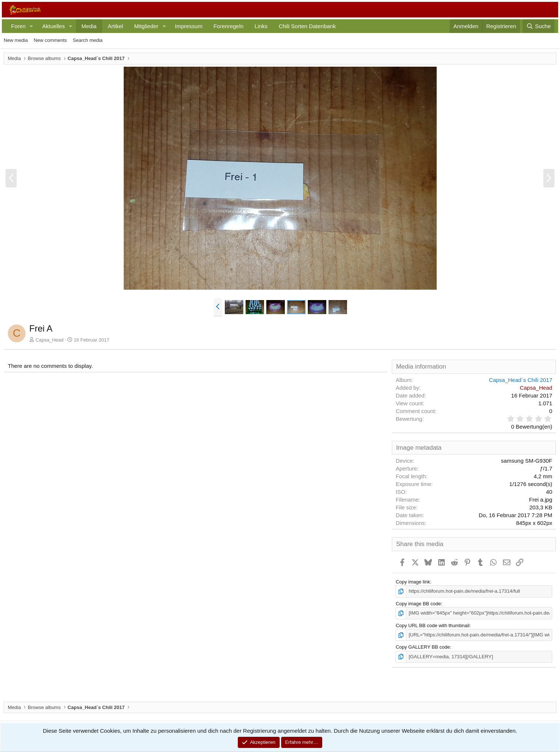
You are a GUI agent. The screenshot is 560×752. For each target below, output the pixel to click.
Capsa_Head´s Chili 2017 (521, 380)
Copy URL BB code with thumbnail (432, 625)
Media (89, 26)
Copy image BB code (418, 604)
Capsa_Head (50, 340)
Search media (88, 40)
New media (16, 40)
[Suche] (539, 26)
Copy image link (413, 582)
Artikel (116, 26)
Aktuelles (54, 26)
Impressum (189, 26)
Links (261, 26)
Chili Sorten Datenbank (307, 26)
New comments (50, 40)
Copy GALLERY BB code (423, 647)
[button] (31, 26)
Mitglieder (146, 26)
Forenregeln (228, 26)
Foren (18, 26)
